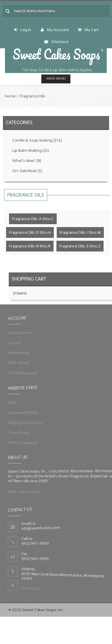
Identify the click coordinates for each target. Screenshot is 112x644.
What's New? (27, 161)
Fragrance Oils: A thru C (33, 219)
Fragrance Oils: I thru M (80, 232)
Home (10, 96)
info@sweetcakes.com (41, 528)
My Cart (88, 30)
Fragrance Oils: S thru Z (80, 246)
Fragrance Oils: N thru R (30, 246)
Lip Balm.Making (31, 150)
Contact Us (30, 589)
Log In (23, 30)
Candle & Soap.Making (37, 140)
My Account (55, 30)
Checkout (56, 42)
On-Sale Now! (27, 171)
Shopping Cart (29, 279)
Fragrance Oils (32, 96)
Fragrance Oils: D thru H (30, 232)
